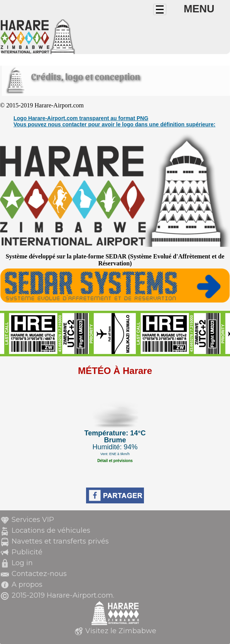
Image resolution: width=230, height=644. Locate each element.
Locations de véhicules (51, 530)
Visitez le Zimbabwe (121, 631)
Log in (22, 563)
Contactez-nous (39, 574)
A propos (27, 585)
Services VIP (33, 520)
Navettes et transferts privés (60, 541)
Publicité (27, 552)
